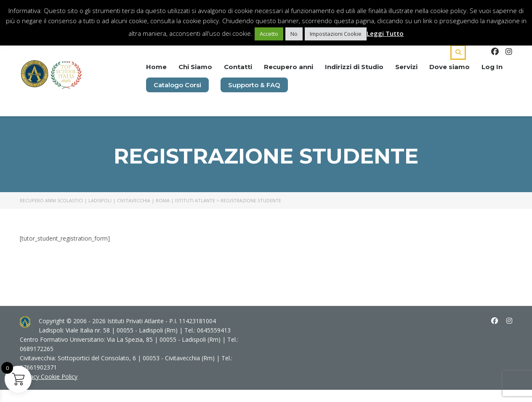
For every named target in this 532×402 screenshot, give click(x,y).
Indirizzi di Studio (354, 67)
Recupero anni (289, 67)
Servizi (406, 67)
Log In (492, 67)
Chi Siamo (195, 67)
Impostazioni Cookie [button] (336, 34)
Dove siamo (450, 67)
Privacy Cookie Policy (49, 377)
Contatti (238, 67)
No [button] (294, 34)
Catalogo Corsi (177, 85)
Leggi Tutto (385, 33)
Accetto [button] (269, 34)
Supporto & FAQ (254, 85)
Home (156, 67)
